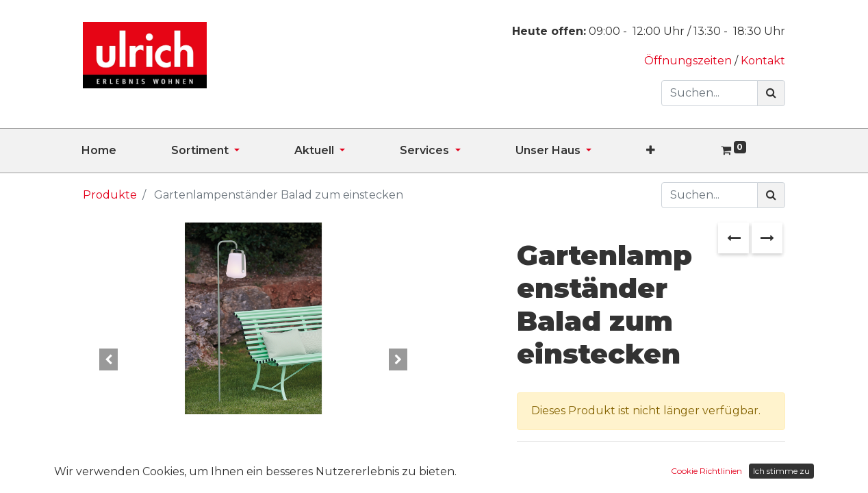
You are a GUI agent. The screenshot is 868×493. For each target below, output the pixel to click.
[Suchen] (771, 93)
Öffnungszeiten (689, 61)
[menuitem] (126, 151)
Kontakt (763, 61)
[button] (678, 151)
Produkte (110, 195)
